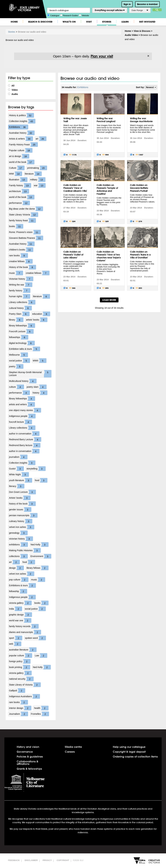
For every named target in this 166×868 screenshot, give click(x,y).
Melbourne (18, 355)
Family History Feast (24, 145)
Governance (25, 752)
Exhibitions (19, 127)
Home (14, 22)
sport (16, 638)
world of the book (22, 162)
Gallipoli (17, 691)
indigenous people (22, 416)
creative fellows (21, 261)
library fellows (38, 568)
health (41, 708)
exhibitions (18, 545)
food (41, 480)
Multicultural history (23, 381)
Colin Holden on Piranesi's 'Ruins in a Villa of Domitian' (140, 255)
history (40, 393)
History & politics (21, 115)
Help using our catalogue (129, 747)
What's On (69, 22)
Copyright (63, 860)
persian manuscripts (23, 515)
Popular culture (21, 150)
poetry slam (37, 387)
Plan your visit (102, 56)
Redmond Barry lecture (25, 445)
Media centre (73, 747)
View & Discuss (142, 31)
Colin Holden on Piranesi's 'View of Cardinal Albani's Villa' (75, 188)
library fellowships (22, 326)
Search (157, 10)
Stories (107, 22)
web (15, 644)
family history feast (23, 220)
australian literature (23, 650)
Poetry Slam (19, 314)
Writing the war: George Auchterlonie (141, 120)
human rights (20, 296)
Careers (70, 752)
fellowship (18, 591)
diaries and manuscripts (25, 632)
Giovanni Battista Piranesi (26, 238)
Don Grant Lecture (22, 492)
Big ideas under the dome (26, 209)
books (16, 226)
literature (33, 174)
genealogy (18, 533)
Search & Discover (40, 22)
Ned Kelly (40, 545)
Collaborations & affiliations (27, 763)
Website (84, 15)
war (40, 185)
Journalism (19, 714)
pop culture (19, 580)
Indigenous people (22, 597)
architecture (19, 191)
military (38, 180)
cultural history (20, 308)
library (16, 320)
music (16, 273)
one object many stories (25, 410)
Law (41, 656)
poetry (16, 366)
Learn (125, 22)
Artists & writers (21, 139)
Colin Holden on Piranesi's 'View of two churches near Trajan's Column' (109, 256)
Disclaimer (31, 860)
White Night (19, 474)
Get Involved (147, 22)
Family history (20, 185)
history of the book (22, 504)
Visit (89, 22)
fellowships (19, 337)
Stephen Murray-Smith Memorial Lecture (30, 374)
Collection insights (22, 121)
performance (20, 203)
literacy (17, 486)
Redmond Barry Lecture (25, 439)
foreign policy (20, 661)
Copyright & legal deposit (129, 752)
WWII (40, 361)
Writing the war (21, 285)
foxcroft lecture (21, 422)
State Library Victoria (24, 215)
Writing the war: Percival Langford (106, 120)
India (16, 609)
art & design (19, 156)
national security (21, 679)
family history (20, 291)
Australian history (22, 133)
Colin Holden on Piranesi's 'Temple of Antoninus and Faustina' (107, 189)
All (11, 86)
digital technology (22, 343)
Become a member (147, 4)
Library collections (22, 302)
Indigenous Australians (25, 696)
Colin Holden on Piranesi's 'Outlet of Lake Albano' (73, 255)
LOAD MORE (109, 300)
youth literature (21, 480)
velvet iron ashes (22, 527)
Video (13, 90)
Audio (13, 94)
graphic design (21, 615)
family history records (24, 626)
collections (18, 556)
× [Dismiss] (148, 56)
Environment (41, 556)
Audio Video (131, 35)
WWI (16, 174)
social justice (20, 361)
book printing (20, 667)
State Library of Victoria (25, 685)
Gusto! (16, 469)
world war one (20, 620)
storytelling (36, 469)
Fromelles (40, 714)
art (41, 139)
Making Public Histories (25, 550)
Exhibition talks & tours (25, 349)
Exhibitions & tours (23, 585)
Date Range (140, 10)
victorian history (21, 539)
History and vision (28, 747)
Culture (17, 168)
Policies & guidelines (30, 756)
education (41, 314)
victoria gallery (20, 603)
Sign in (127, 4)
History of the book (23, 267)
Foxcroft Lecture (21, 331)
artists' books (37, 320)
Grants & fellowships (29, 769)
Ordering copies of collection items (135, 756)
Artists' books (20, 498)
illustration (18, 180)
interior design (20, 708)
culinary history (21, 521)
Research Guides (69, 15)
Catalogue (53, 15)
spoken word (35, 638)
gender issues (20, 510)
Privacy (47, 860)
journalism (18, 457)
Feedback (14, 860)
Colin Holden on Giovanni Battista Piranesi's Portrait (139, 188)
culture (17, 387)
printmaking (37, 168)
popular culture (21, 656)
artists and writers (22, 404)
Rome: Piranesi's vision (25, 232)
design (16, 568)
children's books (21, 250)
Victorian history (21, 279)
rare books (18, 255)
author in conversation (24, 434)
